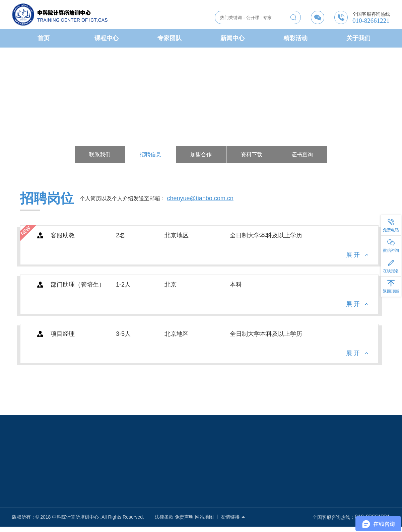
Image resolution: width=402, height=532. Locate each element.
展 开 (353, 256)
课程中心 (107, 38)
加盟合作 (201, 155)
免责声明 (184, 517)
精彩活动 (295, 38)
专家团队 (170, 38)
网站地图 (204, 517)
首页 (44, 38)
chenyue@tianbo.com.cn (200, 200)
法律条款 (164, 517)
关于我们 (358, 38)
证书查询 (302, 155)
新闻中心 (232, 38)
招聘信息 (150, 155)
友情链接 (233, 517)
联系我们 (100, 155)
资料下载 (252, 155)
